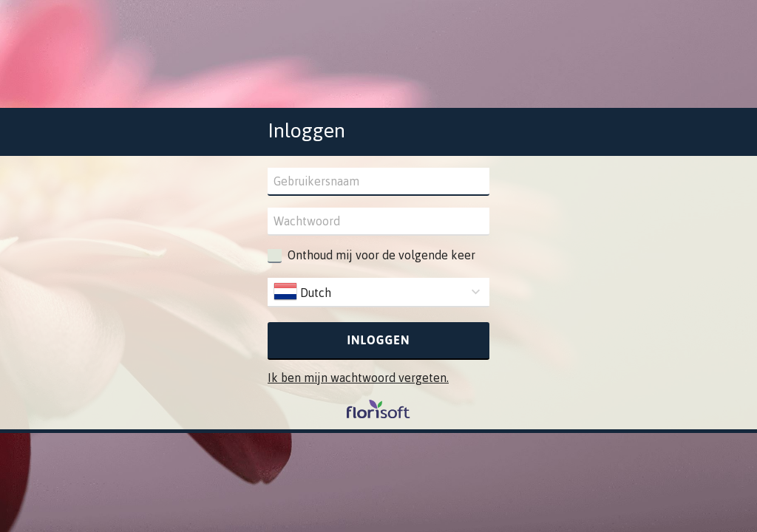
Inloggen (379, 340)
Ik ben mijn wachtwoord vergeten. (358, 378)
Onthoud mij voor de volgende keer (381, 255)
